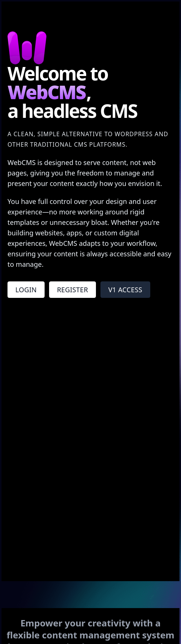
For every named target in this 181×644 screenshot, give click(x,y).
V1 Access (125, 290)
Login (26, 290)
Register (73, 290)
